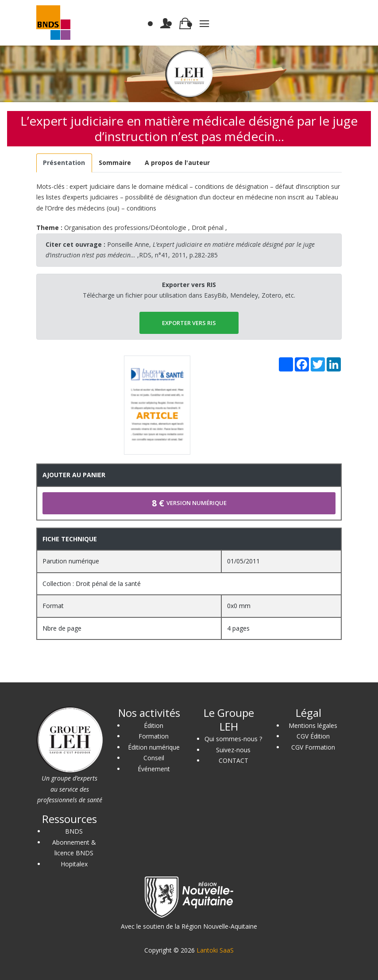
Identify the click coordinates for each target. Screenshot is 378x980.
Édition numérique (154, 747)
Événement (154, 769)
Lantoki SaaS (215, 950)
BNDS (74, 831)
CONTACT (233, 760)
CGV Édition (313, 736)
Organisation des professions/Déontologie (125, 228)
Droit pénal (208, 228)
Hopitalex (74, 864)
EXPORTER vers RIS (189, 323)
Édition (154, 725)
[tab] (64, 163)
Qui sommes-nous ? (233, 739)
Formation (154, 736)
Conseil (154, 758)
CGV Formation (313, 747)
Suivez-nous (233, 750)
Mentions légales (313, 725)
